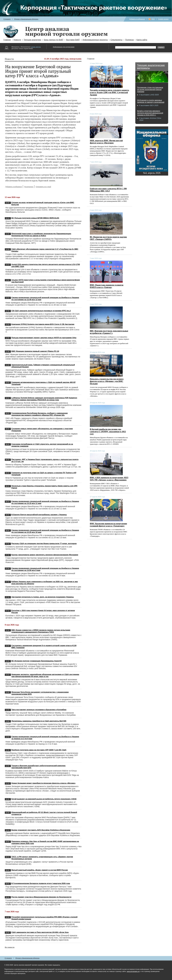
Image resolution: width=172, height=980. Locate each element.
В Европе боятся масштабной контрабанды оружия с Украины (39, 515)
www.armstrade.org (133, 971)
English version (163, 19)
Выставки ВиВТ (73, 40)
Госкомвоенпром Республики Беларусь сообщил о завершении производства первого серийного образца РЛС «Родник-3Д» (40, 414)
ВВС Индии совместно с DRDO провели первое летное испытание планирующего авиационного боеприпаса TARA (41, 631)
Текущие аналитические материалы (151, 67)
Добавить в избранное (137, 19)
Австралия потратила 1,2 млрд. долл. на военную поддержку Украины (43, 597)
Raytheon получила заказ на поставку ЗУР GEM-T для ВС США (39, 750)
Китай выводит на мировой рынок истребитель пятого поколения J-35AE (44, 799)
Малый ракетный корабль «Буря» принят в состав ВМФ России (40, 870)
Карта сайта (142, 40)
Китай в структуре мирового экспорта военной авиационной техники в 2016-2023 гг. (150, 113)
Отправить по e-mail (43, 187)
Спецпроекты (116, 40)
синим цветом (36, 47)
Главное (7, 40)
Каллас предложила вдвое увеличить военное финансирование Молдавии (45, 555)
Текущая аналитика (32, 40)
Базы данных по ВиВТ (54, 40)
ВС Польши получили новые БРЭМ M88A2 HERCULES (35, 218)
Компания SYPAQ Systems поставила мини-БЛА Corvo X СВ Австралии (43, 324)
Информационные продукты (95, 40)
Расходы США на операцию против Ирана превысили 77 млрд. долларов (44, 543)
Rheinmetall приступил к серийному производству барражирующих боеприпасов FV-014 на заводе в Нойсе (41, 235)
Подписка (129, 40)
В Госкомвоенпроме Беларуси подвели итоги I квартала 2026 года (41, 883)
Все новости (10, 947)
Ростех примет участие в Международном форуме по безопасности (41, 897)
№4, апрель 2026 (152, 173)
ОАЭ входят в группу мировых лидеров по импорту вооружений (151, 101)
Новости (17, 40)
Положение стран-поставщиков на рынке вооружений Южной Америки (150, 89)
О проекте (7, 19)
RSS (153, 19)
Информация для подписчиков (64, 47)
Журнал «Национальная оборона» (26, 19)
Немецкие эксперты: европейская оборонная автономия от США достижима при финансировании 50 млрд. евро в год (45, 675)
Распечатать (29, 187)
